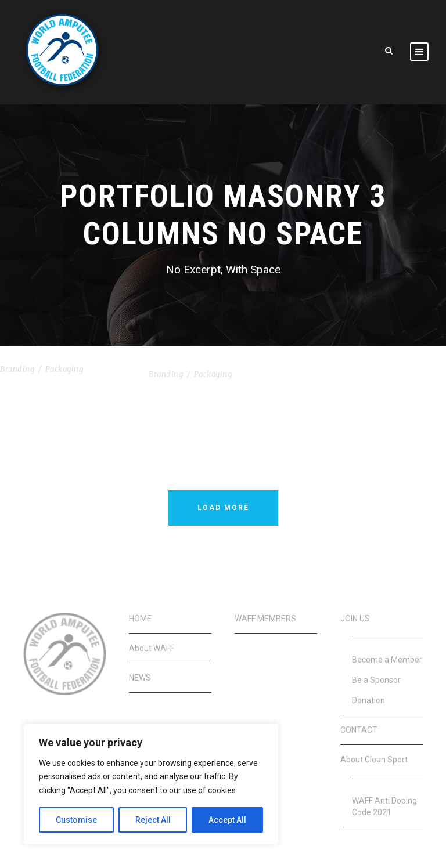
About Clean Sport (374, 759)
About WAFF (152, 648)
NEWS (140, 678)
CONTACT (359, 730)
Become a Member (387, 660)
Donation (368, 700)
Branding (17, 371)
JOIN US (355, 619)
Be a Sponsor (376, 680)
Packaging (64, 371)
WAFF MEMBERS (265, 619)
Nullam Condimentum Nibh (63, 357)
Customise (76, 820)
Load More (223, 508)
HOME (140, 619)
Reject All (153, 820)
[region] (151, 784)
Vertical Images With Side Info (222, 368)
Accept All (227, 820)
